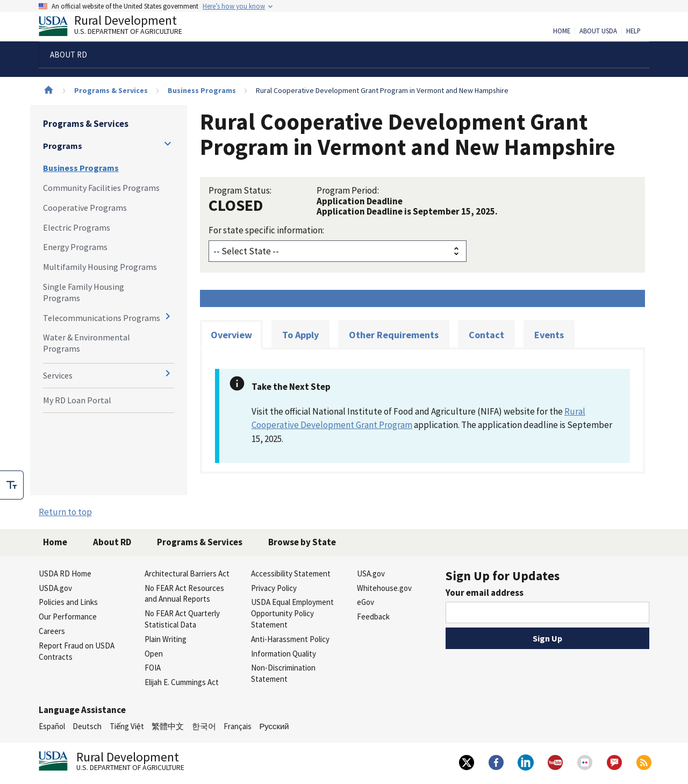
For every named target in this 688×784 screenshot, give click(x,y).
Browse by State (302, 542)
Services (58, 375)
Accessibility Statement (291, 573)
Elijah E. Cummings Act (182, 682)
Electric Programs (77, 227)
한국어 (204, 726)
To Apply (300, 335)
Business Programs (202, 90)
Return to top (65, 512)
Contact (486, 335)
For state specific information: (266, 230)
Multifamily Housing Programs (100, 267)
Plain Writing (166, 639)
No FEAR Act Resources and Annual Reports (184, 594)
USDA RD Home (65, 573)
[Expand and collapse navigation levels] (168, 144)
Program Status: (240, 190)
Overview (231, 335)
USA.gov (371, 573)
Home (562, 31)
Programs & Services (111, 90)
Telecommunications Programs (102, 318)
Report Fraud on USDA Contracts (77, 651)
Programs (63, 146)
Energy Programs (75, 247)
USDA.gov (55, 588)
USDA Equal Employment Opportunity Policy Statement (292, 613)
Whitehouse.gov (384, 588)
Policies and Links (68, 602)
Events (549, 335)
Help (633, 31)
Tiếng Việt (127, 726)
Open (154, 654)
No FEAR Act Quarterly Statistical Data (182, 619)
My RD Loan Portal (77, 400)
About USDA (598, 31)
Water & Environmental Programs (87, 343)
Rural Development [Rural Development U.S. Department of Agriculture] (119, 27)
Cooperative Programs (85, 208)
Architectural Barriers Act (187, 573)
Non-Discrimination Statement (283, 673)
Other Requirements (394, 335)
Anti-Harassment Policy (290, 639)
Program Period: (348, 190)
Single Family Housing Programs (84, 292)
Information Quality (284, 654)
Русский (274, 726)
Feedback (373, 616)
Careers (52, 631)
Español (52, 726)
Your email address (485, 593)
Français (238, 726)
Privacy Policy (274, 588)
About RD (112, 542)
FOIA (153, 668)
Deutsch (87, 726)
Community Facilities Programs (101, 188)
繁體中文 (168, 726)
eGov (365, 602)
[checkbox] (12, 485)
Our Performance (68, 616)
